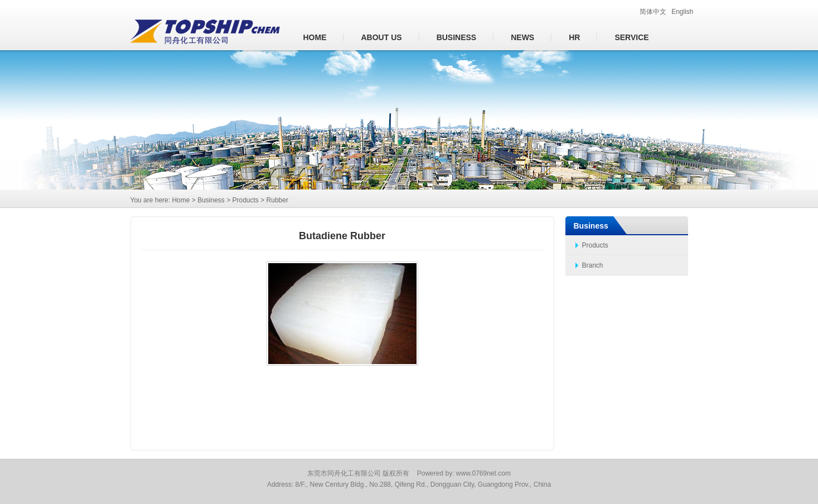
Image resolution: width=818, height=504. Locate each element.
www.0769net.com (483, 473)
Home (315, 37)
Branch (593, 265)
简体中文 (653, 12)
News (522, 37)
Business (457, 37)
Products (595, 245)
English (682, 12)
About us (382, 37)
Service (631, 37)
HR (574, 37)
